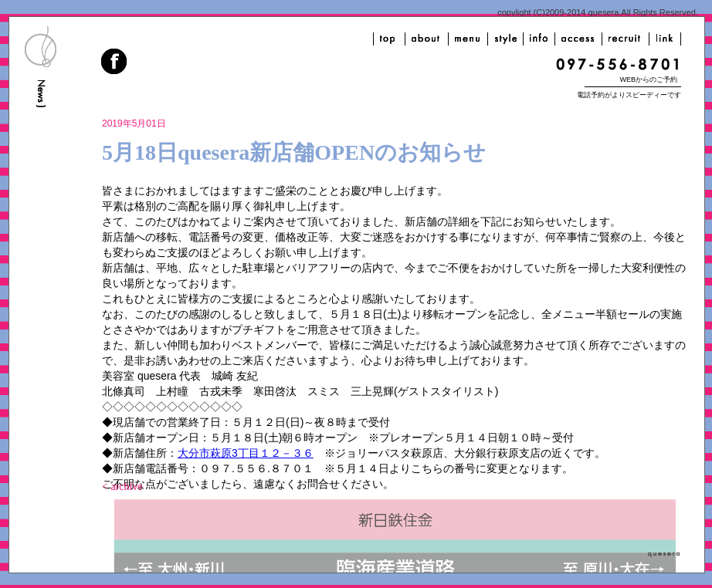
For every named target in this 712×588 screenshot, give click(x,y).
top (389, 39)
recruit (626, 39)
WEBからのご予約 (648, 79)
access (578, 39)
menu (468, 39)
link (665, 39)
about (427, 39)
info (539, 39)
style (505, 39)
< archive (122, 487)
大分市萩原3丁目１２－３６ (246, 453)
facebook (115, 63)
